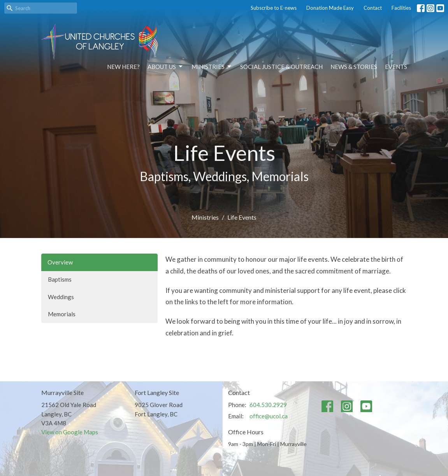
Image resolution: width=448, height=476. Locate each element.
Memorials (62, 314)
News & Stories (354, 67)
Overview (60, 262)
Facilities (401, 8)
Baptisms (60, 279)
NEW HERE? (123, 67)
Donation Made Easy (330, 8)
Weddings (61, 297)
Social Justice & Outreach (281, 67)
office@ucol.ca (269, 416)
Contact (373, 8)
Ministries (212, 67)
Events (396, 67)
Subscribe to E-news (274, 8)
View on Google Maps (70, 432)
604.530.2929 (268, 405)
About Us (166, 67)
